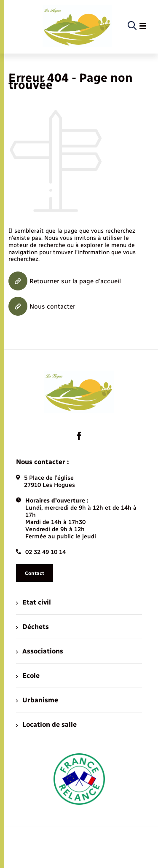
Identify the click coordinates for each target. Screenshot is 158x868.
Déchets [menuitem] (32, 627)
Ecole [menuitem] (28, 676)
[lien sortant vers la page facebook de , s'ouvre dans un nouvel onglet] (79, 436)
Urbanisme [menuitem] (37, 700)
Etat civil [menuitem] (33, 602)
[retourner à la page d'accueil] (77, 26)
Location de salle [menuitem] (46, 724)
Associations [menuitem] (40, 651)
